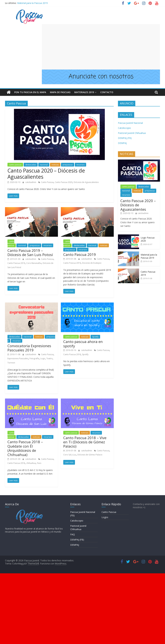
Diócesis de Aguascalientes (86, 182)
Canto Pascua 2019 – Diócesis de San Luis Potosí (30, 252)
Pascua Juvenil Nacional (130, 123)
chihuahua (31, 463)
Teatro (49, 358)
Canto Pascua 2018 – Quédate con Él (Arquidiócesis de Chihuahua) (25, 448)
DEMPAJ (122, 143)
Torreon (11, 363)
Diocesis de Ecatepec (92, 263)
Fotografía (34, 358)
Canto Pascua (47, 182)
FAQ (73, 534)
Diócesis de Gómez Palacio (90, 455)
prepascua (68, 165)
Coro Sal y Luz (70, 455)
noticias (55, 165)
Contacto (107, 92)
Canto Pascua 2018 (72, 354)
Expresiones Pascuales (18, 358)
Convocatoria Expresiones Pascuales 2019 (29, 348)
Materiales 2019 (84, 92)
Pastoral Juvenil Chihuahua (132, 133)
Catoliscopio (124, 128)
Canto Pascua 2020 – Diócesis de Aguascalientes (46, 174)
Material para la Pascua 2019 (32, 3)
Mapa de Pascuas (60, 92)
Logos (105, 517)
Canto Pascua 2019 (16, 263)
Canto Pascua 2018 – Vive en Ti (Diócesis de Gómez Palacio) (85, 442)
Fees (39, 463)
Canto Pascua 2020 (64, 182)
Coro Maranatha (34, 263)
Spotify (95, 337)
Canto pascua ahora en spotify (83, 344)
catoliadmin (31, 182)
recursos (80, 165)
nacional (44, 165)
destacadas (31, 165)
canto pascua (15, 165)
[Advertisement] (101, 47)
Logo (43, 358)
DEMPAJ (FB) (125, 138)
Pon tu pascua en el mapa (30, 92)
